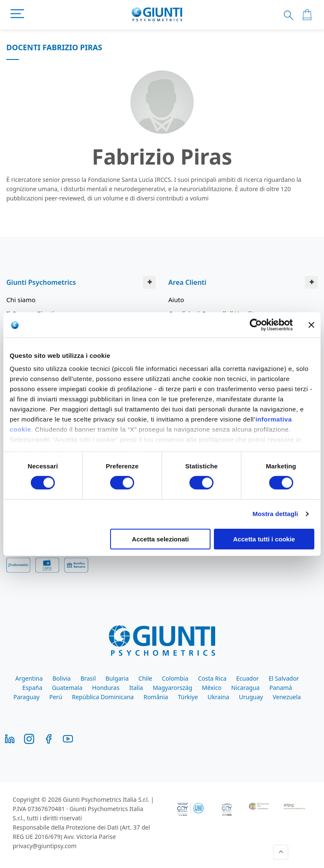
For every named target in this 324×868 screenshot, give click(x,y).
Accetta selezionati (161, 539)
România (156, 697)
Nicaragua (245, 688)
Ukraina (218, 697)
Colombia (175, 678)
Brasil (88, 678)
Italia (136, 688)
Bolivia (61, 678)
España (32, 688)
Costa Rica (212, 678)
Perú (56, 697)
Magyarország (173, 688)
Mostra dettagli (275, 514)
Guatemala (67, 688)
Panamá (281, 688)
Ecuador (248, 678)
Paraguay (27, 697)
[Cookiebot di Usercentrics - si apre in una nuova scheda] (256, 324)
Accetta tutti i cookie (264, 539)
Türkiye (188, 697)
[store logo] (157, 15)
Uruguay (251, 697)
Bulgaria (117, 678)
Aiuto (176, 300)
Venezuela (287, 697)
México (212, 688)
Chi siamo (21, 300)
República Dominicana (103, 697)
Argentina (29, 678)
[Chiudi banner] (311, 324)
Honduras (106, 688)
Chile (145, 678)
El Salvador (284, 678)
